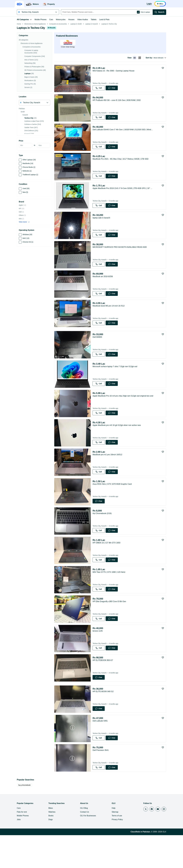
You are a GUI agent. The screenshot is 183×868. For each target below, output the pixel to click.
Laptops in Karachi (92, 57)
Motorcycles (61, 20)
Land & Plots (104, 20)
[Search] (159, 12)
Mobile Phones (40, 20)
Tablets (94, 20)
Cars (51, 20)
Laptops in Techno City (109, 57)
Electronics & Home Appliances (35, 57)
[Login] (149, 4)
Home (19, 57)
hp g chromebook (24, 818)
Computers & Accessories (58, 57)
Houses (71, 20)
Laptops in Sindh (76, 57)
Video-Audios (83, 20)
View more (24, 255)
